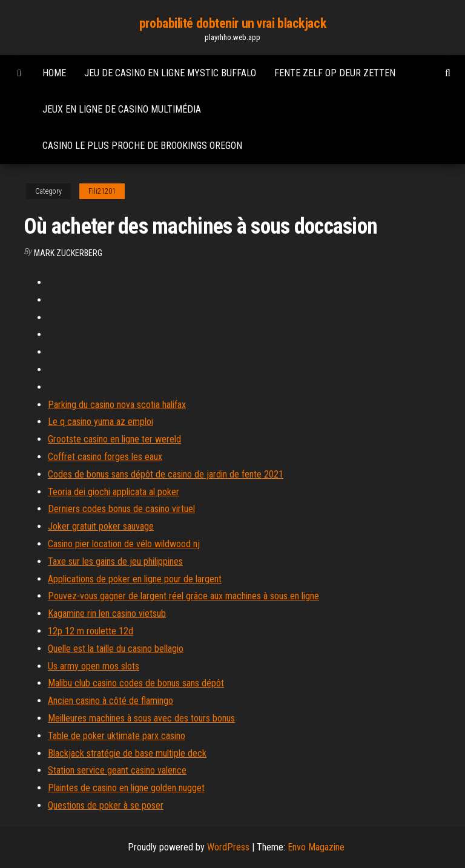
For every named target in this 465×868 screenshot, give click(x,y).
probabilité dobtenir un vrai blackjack (232, 23)
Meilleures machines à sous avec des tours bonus (141, 718)
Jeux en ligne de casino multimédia (122, 109)
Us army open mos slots (94, 666)
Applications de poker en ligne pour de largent (135, 579)
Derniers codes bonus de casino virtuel (121, 509)
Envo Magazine (316, 847)
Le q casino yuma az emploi (101, 422)
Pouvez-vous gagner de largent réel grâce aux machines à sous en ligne (183, 596)
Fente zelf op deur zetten (335, 73)
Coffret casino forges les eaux (105, 457)
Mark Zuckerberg (68, 253)
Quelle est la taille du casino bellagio (116, 649)
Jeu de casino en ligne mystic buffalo (170, 73)
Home (54, 73)
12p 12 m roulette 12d (91, 631)
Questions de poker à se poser (106, 805)
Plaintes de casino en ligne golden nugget (126, 788)
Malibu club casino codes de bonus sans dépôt (136, 683)
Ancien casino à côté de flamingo (110, 701)
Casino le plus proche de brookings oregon (142, 146)
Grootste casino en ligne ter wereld (114, 439)
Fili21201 (102, 191)
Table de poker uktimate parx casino (117, 736)
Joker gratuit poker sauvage (101, 526)
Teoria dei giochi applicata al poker (114, 492)
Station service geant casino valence (117, 770)
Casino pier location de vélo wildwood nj (124, 544)
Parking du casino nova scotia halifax (117, 405)
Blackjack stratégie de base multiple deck (127, 753)
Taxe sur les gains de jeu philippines (115, 561)
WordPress (228, 847)
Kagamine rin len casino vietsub (107, 613)
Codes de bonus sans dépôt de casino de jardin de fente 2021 (166, 474)
